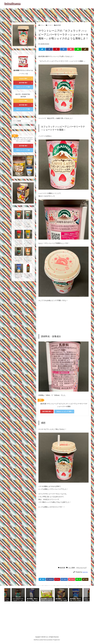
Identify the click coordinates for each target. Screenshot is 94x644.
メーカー (50, 25)
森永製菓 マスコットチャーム (23, 70)
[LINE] (78, 49)
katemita (85, 572)
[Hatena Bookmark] (64, 49)
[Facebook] (49, 49)
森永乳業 (58, 25)
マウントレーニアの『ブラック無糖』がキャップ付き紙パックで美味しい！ (28, 276)
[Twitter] (42, 49)
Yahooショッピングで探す (64, 411)
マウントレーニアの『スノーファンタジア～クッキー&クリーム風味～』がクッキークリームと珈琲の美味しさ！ (28, 224)
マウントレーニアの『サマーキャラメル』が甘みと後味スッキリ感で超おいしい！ (28, 242)
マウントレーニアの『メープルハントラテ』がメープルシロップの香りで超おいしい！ (19, 242)
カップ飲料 (72, 568)
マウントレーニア (81, 568)
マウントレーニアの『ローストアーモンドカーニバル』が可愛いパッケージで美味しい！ (19, 223)
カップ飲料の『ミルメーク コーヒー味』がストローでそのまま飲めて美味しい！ (28, 259)
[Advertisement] (47, 14)
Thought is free (56, 640)
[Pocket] (71, 49)
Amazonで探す (23, 78)
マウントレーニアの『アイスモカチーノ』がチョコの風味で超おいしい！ (19, 259)
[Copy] (85, 49)
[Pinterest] (56, 49)
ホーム (42, 25)
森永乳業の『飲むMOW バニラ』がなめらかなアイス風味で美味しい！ (19, 276)
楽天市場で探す (47, 411)
